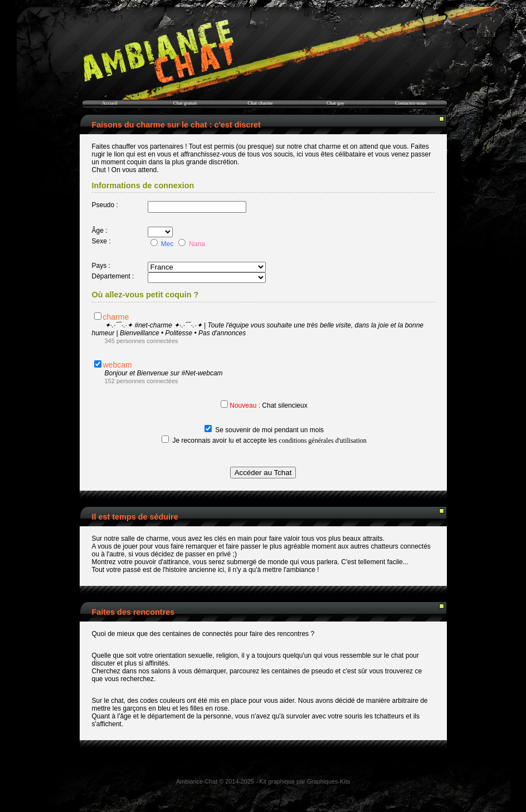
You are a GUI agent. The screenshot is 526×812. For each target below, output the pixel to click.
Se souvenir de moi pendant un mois (269, 430)
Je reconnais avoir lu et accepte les (270, 441)
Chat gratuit (185, 103)
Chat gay (335, 103)
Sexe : (101, 241)
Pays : (101, 266)
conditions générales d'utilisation (322, 441)
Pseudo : (105, 205)
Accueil (110, 103)
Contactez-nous (411, 103)
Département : (113, 276)
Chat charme (260, 103)
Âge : (100, 231)
